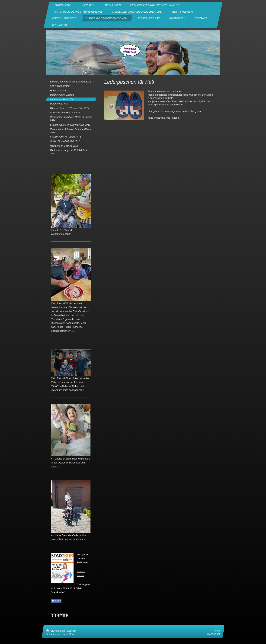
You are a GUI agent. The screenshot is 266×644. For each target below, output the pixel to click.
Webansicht (213, 634)
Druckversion (56, 631)
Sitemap (71, 631)
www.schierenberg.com (189, 111)
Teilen (56, 601)
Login (217, 631)
